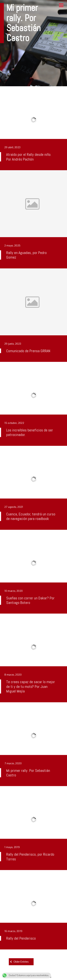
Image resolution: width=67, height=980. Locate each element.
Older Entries (21, 962)
